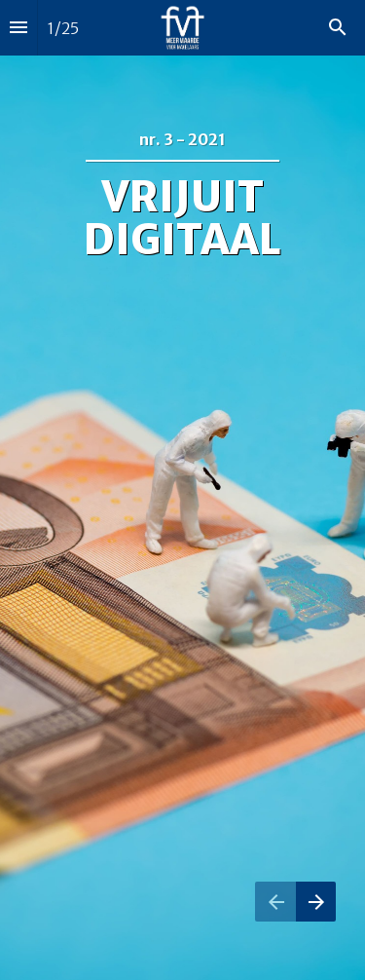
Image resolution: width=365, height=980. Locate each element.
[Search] (338, 28)
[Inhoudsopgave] (18, 28)
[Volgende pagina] (316, 902)
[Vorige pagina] (275, 902)
